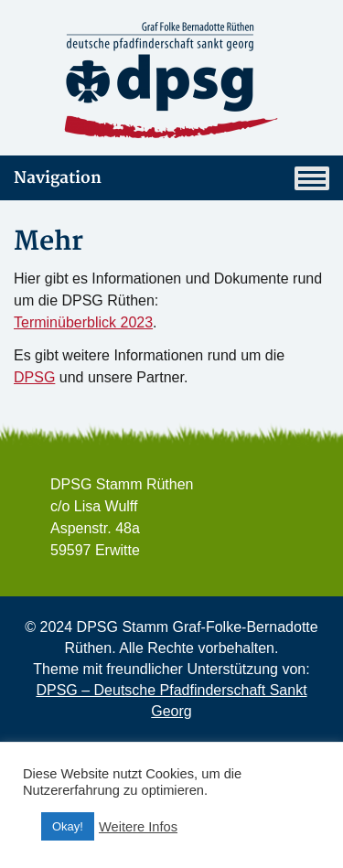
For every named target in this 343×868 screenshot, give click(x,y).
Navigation (171, 178)
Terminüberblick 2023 (83, 322)
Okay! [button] (68, 826)
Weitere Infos (138, 827)
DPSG (34, 377)
